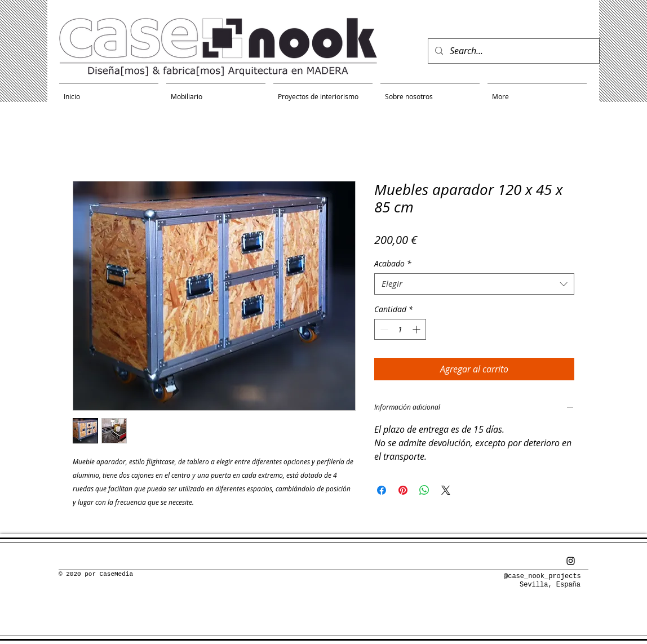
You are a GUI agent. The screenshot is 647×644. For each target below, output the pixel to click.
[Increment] (417, 329)
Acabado (393, 264)
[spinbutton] (400, 329)
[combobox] (474, 284)
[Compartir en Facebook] (382, 490)
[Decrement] (383, 329)
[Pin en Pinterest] (403, 490)
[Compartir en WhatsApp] (424, 490)
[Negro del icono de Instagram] (571, 561)
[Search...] (513, 51)
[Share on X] (446, 490)
